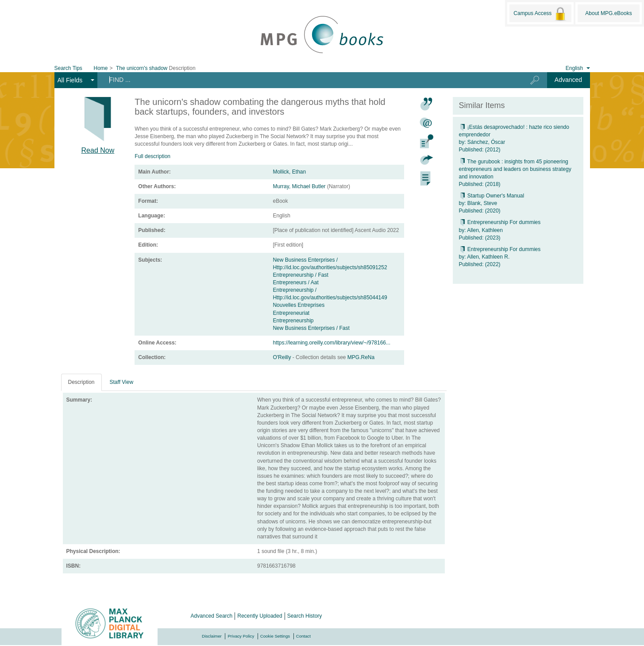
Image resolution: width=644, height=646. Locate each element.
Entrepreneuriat (291, 313)
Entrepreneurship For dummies (500, 222)
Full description (152, 156)
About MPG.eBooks (608, 13)
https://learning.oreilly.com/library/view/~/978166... (332, 343)
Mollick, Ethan (289, 172)
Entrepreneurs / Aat (295, 282)
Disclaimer (212, 636)
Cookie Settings (275, 636)
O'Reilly (282, 357)
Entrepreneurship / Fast (300, 275)
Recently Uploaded (260, 616)
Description (81, 382)
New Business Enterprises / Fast (311, 328)
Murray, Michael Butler (299, 186)
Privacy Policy (241, 636)
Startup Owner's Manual (492, 196)
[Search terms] (307, 80)
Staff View (122, 382)
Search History (305, 616)
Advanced (568, 80)
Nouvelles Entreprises (299, 305)
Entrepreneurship (293, 321)
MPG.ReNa (361, 357)
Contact (303, 636)
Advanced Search (212, 616)
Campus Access (540, 14)
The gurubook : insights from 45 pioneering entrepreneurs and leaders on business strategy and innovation (515, 169)
